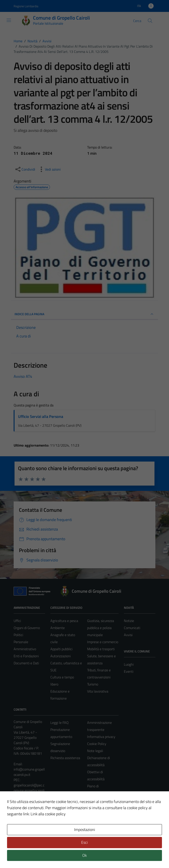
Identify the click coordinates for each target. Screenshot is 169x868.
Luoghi (129, 664)
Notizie (129, 621)
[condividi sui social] (25, 169)
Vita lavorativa (98, 691)
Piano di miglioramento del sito (100, 793)
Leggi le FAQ (60, 723)
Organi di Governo (27, 628)
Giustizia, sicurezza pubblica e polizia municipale (101, 628)
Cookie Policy (97, 744)
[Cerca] (150, 21)
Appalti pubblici (61, 649)
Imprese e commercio (103, 642)
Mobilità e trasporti (101, 649)
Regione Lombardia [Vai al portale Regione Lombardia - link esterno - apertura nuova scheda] (26, 6)
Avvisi (128, 635)
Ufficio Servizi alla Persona (41, 416)
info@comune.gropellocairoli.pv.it (29, 772)
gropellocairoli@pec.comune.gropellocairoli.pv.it (29, 790)
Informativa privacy (101, 737)
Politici (18, 635)
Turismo (93, 684)
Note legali (95, 751)
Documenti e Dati (26, 663)
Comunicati (132, 628)
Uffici (17, 621)
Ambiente (58, 628)
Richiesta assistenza (65, 758)
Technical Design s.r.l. (44, 855)
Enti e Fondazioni (26, 656)
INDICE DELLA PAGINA (84, 314)
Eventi (129, 671)
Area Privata (23, 828)
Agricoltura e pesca (64, 621)
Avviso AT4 (23, 376)
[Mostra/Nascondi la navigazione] (9, 20)
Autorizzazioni (61, 656)
